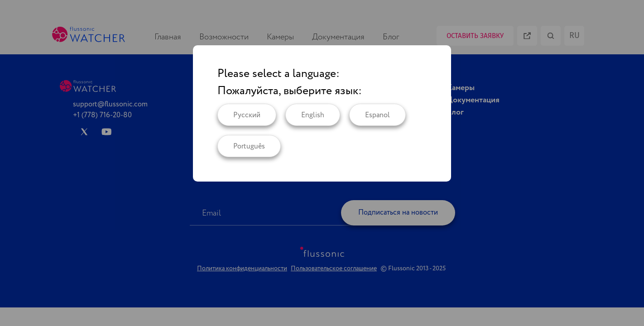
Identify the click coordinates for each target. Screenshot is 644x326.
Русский (247, 115)
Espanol (377, 115)
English (313, 115)
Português (249, 146)
